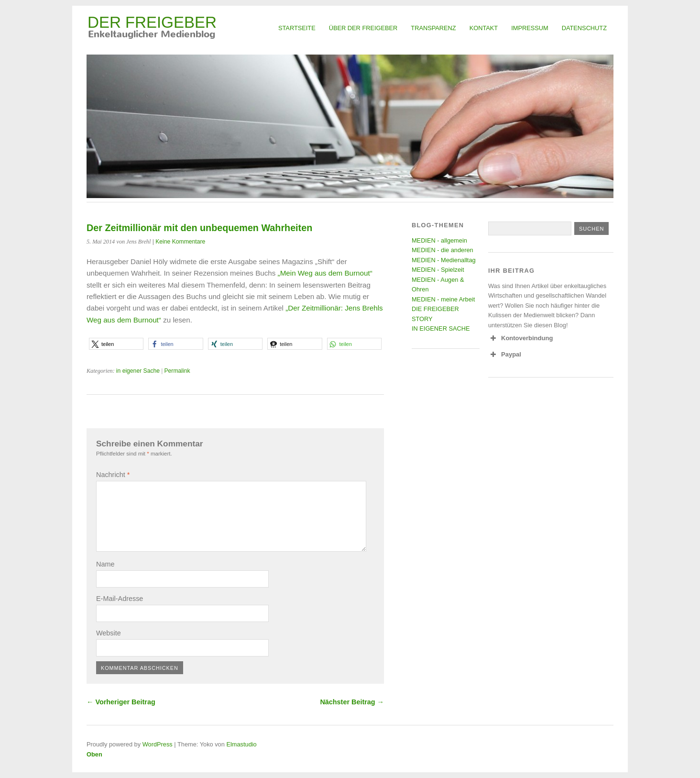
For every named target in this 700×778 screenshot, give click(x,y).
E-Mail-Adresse (120, 599)
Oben (94, 754)
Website (109, 633)
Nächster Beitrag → (352, 702)
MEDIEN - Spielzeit (438, 270)
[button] (116, 344)
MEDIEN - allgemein (439, 240)
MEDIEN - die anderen (443, 250)
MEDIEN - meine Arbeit (443, 299)
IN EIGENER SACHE (441, 328)
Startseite (297, 28)
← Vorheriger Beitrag (121, 702)
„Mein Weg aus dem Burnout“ (325, 273)
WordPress (158, 744)
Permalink (177, 371)
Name (105, 564)
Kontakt (484, 28)
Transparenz (433, 28)
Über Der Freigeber (363, 28)
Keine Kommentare (180, 242)
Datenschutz (584, 28)
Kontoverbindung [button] (520, 338)
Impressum (530, 28)
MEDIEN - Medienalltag (444, 260)
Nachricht (113, 475)
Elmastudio (241, 744)
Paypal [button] (505, 355)
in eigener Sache (138, 371)
